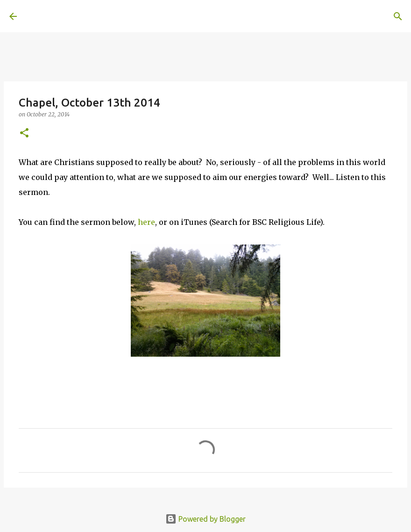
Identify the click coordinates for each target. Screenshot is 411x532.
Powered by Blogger (205, 519)
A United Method (85, 16)
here (146, 222)
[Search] (157, 16)
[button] (24, 133)
